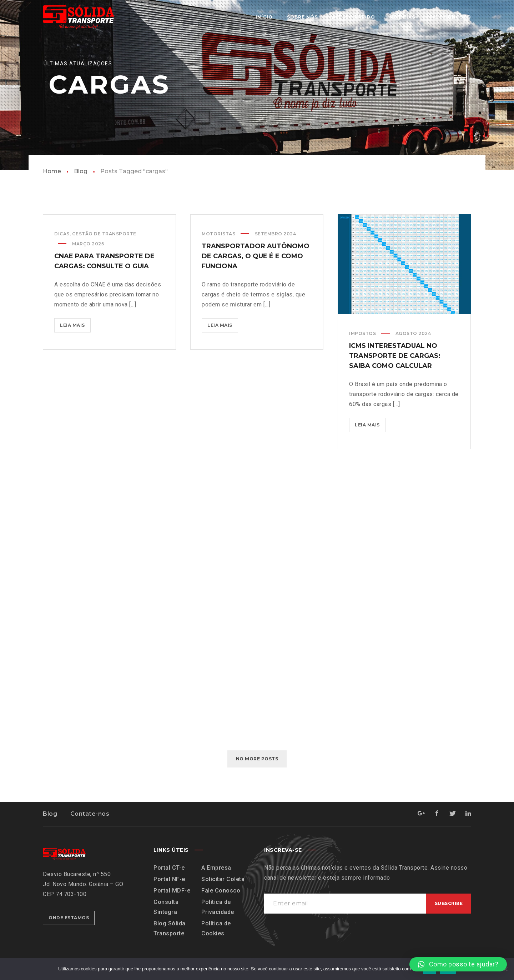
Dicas (62, 234)
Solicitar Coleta (223, 879)
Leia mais (75, 323)
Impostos (362, 336)
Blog (81, 171)
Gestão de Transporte (104, 234)
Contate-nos (90, 814)
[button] (458, 964)
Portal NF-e (169, 879)
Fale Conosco (221, 891)
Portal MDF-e (172, 891)
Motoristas (218, 234)
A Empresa (216, 868)
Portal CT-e (169, 868)
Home (52, 171)
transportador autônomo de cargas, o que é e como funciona (256, 257)
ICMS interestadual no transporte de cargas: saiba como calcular (395, 358)
